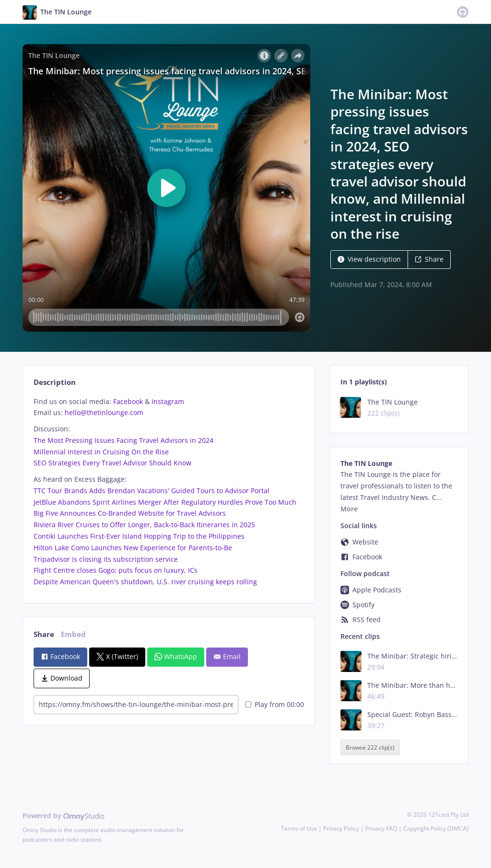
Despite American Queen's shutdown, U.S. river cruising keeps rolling (145, 582)
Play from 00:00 (275, 704)
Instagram (168, 401)
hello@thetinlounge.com (104, 412)
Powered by (64, 816)
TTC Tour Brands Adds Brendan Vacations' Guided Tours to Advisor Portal (152, 491)
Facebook (128, 401)
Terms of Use (299, 828)
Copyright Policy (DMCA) (436, 828)
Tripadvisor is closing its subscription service (106, 559)
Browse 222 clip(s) (370, 747)
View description (369, 259)
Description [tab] (55, 382)
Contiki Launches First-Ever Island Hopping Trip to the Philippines (139, 536)
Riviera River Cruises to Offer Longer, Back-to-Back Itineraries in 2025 (144, 525)
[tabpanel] (169, 492)
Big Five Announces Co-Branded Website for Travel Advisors (130, 513)
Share (429, 259)
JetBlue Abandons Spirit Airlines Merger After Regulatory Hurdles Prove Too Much (165, 502)
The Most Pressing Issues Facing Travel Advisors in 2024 (123, 440)
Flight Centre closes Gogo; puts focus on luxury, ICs (116, 570)
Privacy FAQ (381, 828)
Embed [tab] (73, 634)
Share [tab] (44, 634)
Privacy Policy (341, 828)
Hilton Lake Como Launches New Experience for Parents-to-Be (133, 548)
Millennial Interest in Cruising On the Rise (101, 452)
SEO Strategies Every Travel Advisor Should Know (112, 463)
